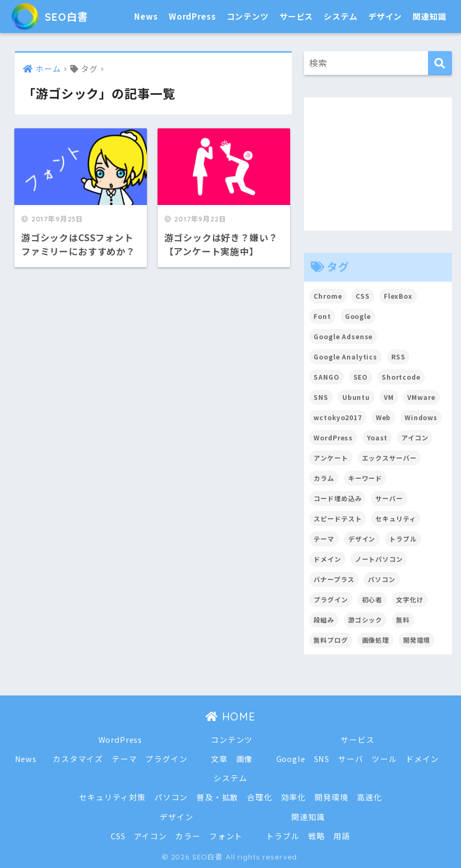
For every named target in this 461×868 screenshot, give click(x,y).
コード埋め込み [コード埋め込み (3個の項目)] (337, 498)
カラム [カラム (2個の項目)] (324, 478)
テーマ (125, 759)
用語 (342, 836)
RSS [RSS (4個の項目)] (398, 357)
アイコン (150, 836)
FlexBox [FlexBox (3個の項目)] (398, 296)
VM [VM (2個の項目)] (389, 397)
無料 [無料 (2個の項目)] (403, 620)
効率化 (294, 797)
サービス (296, 16)
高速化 (369, 797)
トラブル (283, 836)
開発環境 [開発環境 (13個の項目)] (417, 640)
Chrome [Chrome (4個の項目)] (328, 296)
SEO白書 (54, 16)
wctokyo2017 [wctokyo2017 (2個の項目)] (337, 417)
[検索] (440, 63)
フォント (226, 836)
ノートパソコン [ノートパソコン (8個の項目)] (379, 559)
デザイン (385, 16)
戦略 (317, 836)
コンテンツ (248, 16)
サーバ (351, 759)
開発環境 (331, 797)
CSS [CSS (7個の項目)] (363, 296)
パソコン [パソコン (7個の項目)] (381, 579)
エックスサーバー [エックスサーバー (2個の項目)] (389, 458)
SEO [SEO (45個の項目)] (361, 377)
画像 (245, 759)
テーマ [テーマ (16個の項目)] (324, 539)
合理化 (260, 797)
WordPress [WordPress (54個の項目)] (333, 437)
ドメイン (422, 759)
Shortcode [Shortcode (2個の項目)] (401, 377)
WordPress (192, 16)
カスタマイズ (78, 759)
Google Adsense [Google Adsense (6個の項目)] (343, 336)
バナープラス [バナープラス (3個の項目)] (334, 579)
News (146, 16)
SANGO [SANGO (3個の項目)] (326, 377)
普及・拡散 (217, 797)
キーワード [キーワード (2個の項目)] (365, 478)
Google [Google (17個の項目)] (358, 316)
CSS (118, 836)
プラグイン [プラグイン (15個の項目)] (331, 599)
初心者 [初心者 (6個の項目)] (372, 599)
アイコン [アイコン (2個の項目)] (415, 437)
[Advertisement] (378, 164)
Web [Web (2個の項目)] (384, 417)
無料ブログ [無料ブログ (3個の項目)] (331, 640)
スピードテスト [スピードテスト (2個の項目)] (337, 518)
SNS (322, 759)
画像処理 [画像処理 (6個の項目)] (376, 640)
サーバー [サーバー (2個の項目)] (389, 498)
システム (340, 16)
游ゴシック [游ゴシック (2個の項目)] (365, 620)
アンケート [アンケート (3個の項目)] (331, 458)
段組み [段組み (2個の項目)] (324, 620)
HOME (230, 716)
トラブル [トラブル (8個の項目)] (403, 539)
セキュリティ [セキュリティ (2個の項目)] (396, 518)
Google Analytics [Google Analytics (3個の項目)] (345, 357)
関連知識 (429, 16)
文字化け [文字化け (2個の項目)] (410, 599)
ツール (385, 759)
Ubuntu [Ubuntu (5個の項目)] (356, 397)
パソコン (171, 797)
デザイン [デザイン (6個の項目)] (362, 539)
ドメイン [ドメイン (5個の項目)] (327, 559)
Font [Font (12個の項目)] (322, 316)
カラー (188, 836)
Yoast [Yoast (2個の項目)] (377, 437)
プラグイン (166, 759)
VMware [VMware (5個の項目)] (422, 397)
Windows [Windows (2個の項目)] (421, 417)
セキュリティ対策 (112, 797)
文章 (219, 759)
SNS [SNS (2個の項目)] (321, 397)
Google (291, 759)
